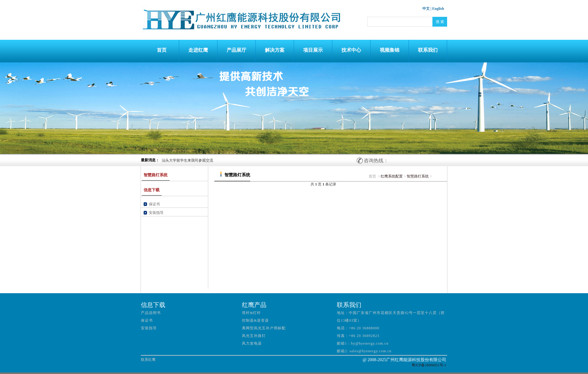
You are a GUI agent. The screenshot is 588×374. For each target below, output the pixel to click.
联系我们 (428, 50)
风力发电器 (252, 343)
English (438, 9)
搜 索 (440, 22)
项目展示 (313, 50)
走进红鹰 (198, 50)
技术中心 (351, 50)
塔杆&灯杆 (251, 313)
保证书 (154, 204)
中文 (426, 9)
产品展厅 (236, 50)
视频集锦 (390, 50)
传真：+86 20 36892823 (358, 336)
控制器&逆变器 (255, 320)
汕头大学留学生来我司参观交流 (187, 160)
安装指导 (156, 213)
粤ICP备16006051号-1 (429, 365)
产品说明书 (151, 313)
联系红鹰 (148, 360)
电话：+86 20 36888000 (358, 328)
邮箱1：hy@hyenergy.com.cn (363, 343)
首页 (160, 50)
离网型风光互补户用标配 (264, 328)
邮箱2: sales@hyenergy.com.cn (364, 351)
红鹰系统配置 (392, 176)
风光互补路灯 (254, 336)
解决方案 (275, 50)
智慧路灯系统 (418, 176)
